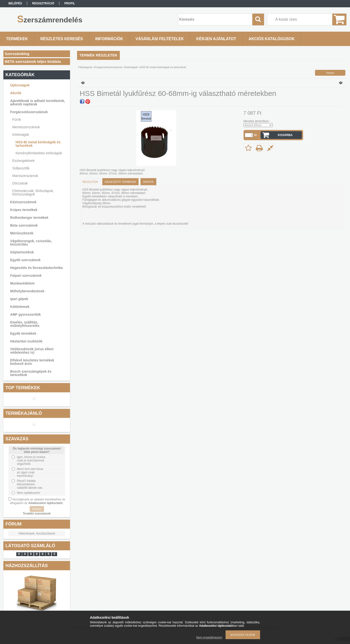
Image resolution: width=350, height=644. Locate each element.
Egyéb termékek (23, 333)
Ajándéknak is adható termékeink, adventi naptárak (38, 102)
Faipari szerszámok (26, 276)
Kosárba (285, 135)
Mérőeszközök (22, 233)
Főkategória (85, 67)
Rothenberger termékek (29, 218)
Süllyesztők (21, 168)
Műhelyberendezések (27, 291)
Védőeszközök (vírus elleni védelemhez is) (32, 351)
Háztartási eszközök (26, 341)
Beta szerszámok (24, 225)
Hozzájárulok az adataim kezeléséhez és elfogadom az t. (38, 501)
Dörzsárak (20, 183)
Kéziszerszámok (23, 202)
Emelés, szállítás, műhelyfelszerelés (25, 324)
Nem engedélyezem (209, 637)
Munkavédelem (22, 283)
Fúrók (17, 120)
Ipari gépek (19, 299)
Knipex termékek (24, 210)
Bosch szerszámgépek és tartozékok (31, 373)
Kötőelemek (20, 307)
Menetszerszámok (26, 127)
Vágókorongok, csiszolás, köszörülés (31, 243)
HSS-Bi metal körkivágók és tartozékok (38, 144)
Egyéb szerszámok (25, 260)
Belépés (15, 3)
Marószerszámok (25, 176)
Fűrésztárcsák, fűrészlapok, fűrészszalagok (33, 193)
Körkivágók (21, 135)
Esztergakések (24, 161)
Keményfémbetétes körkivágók (39, 153)
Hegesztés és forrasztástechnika (36, 268)
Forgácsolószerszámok (29, 112)
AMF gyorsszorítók (26, 314)
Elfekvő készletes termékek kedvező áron (32, 362)
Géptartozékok (22, 252)
